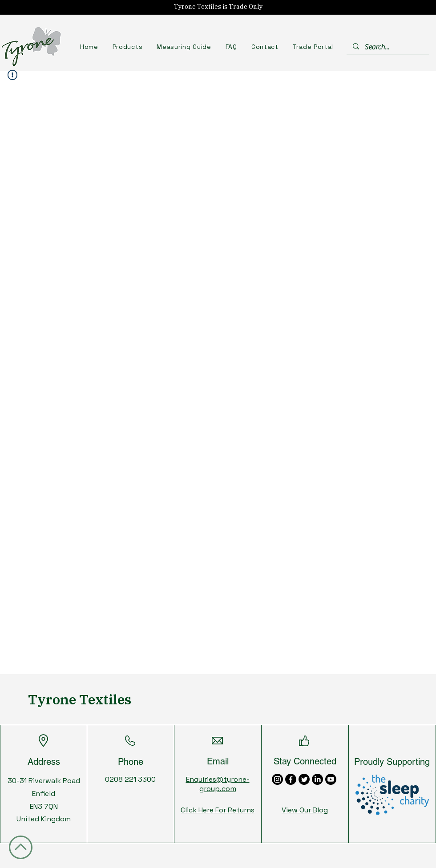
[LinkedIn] (317, 779)
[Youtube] (331, 779)
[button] (128, 47)
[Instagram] (277, 779)
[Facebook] (291, 779)
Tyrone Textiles (80, 699)
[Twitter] (304, 779)
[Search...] (388, 47)
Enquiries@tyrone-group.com (218, 784)
